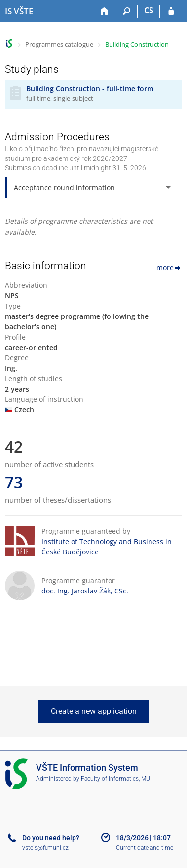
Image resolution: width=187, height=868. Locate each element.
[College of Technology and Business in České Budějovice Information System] (19, 11)
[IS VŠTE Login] (171, 11)
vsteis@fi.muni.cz (45, 848)
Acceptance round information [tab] (64, 187)
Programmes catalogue (59, 44)
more (169, 267)
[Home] (104, 11)
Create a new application (94, 711)
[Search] (127, 11)
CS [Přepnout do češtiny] (149, 10)
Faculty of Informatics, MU (115, 779)
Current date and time (145, 848)
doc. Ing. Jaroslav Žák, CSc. (85, 591)
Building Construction (137, 44)
